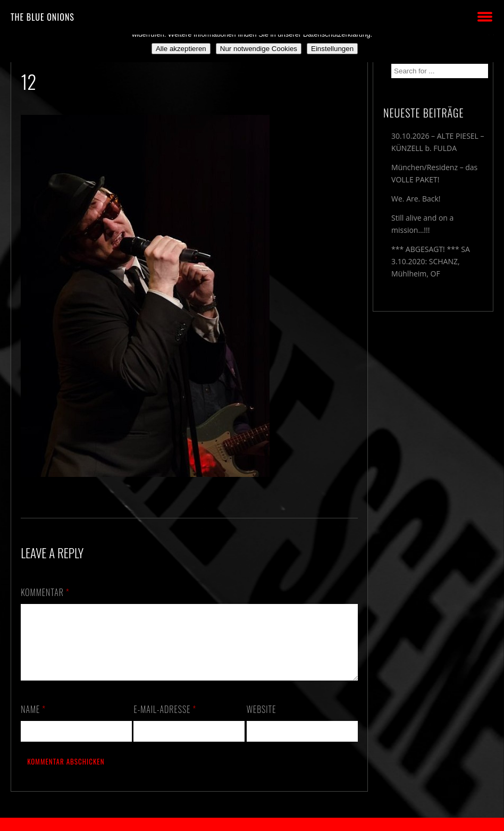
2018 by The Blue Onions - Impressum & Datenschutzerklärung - (252, 824)
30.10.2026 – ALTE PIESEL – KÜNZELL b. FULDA (438, 142)
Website (262, 722)
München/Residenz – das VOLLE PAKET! (434, 173)
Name (33, 722)
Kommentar (45, 592)
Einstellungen (332, 49)
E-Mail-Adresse (165, 722)
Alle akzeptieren (181, 49)
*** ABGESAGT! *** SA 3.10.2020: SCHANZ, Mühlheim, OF (431, 261)
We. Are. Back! (416, 199)
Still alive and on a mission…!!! (422, 224)
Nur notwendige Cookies (259, 49)
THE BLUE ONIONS (43, 17)
